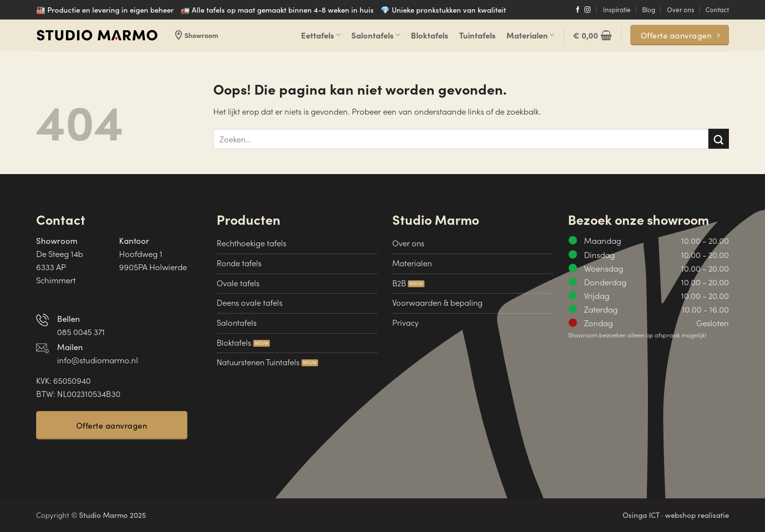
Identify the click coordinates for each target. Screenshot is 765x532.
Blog (649, 10)
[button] (592, 35)
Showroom (195, 35)
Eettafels (321, 35)
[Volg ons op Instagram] (588, 10)
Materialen (530, 35)
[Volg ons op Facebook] (578, 10)
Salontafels (376, 35)
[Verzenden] (719, 139)
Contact (717, 10)
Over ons (681, 10)
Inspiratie (617, 10)
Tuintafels (477, 35)
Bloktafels (430, 35)
